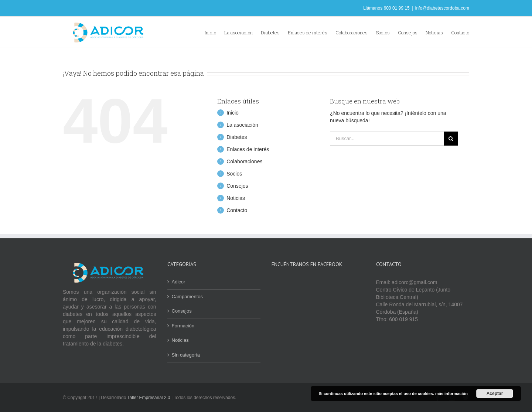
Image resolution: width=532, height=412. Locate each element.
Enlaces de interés (248, 149)
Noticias (236, 198)
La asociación (242, 125)
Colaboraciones (244, 161)
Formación (183, 326)
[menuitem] (214, 32)
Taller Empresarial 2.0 (149, 398)
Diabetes (237, 137)
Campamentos (187, 297)
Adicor (179, 282)
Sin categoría (186, 355)
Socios (234, 174)
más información (451, 394)
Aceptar (495, 394)
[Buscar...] (387, 139)
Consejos (237, 186)
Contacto (237, 210)
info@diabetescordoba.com (442, 8)
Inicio (233, 113)
